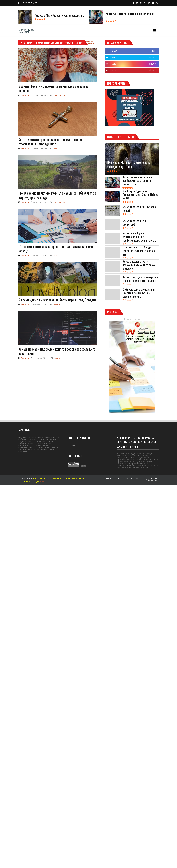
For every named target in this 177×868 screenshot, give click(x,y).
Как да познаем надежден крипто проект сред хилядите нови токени (57, 351)
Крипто (57, 358)
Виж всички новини (90, 42)
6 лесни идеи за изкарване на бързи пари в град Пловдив (57, 300)
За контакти (153, 480)
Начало (108, 478)
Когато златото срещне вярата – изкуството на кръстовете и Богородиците (50, 142)
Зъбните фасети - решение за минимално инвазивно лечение (53, 88)
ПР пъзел (72, 445)
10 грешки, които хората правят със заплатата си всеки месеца (56, 249)
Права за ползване (133, 478)
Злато (55, 149)
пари (55, 255)
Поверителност (152, 478)
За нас (118, 478)
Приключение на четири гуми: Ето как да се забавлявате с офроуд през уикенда (57, 195)
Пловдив (57, 305)
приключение (59, 202)
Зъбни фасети (58, 95)
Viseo (42, 482)
